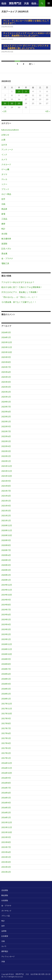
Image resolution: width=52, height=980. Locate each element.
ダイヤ (4, 174)
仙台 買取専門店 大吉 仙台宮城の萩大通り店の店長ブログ (20, 3)
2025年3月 (6, 387)
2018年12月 (7, 644)
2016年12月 (7, 763)
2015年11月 (7, 827)
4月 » (48, 111)
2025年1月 (6, 397)
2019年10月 (7, 595)
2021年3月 (6, 511)
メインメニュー (49, 3)
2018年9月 (6, 659)
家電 (3, 214)
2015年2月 (6, 872)
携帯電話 (5, 951)
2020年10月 (7, 535)
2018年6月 (6, 674)
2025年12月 (7, 342)
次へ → (32, 64)
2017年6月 (6, 733)
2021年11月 (7, 471)
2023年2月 (6, 417)
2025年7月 (6, 367)
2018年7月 (6, 669)
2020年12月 (7, 525)
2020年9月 (6, 540)
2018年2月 (6, 694)
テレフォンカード (8, 956)
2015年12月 (7, 822)
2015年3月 (6, 867)
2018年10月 (7, 654)
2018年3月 (6, 689)
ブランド (5, 189)
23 (19, 103)
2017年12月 (7, 704)
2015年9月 (6, 837)
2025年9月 (6, 357)
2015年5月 (6, 857)
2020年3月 (6, 570)
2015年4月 (6, 862)
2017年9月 (6, 718)
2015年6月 (6, 852)
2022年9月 (6, 426)
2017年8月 (6, 723)
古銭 (3, 204)
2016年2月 (6, 812)
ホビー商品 (6, 194)
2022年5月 (6, 441)
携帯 (3, 224)
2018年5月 (6, 679)
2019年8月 (6, 605)
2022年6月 (6, 436)
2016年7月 (6, 788)
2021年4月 (6, 506)
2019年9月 (6, 600)
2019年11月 (7, 590)
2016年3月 (6, 808)
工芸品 (4, 219)
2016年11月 (7, 768)
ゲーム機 (5, 169)
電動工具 (5, 263)
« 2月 (4, 111)
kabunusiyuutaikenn (10, 130)
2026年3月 (6, 332)
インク (4, 154)
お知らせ (5, 135)
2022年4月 (6, 446)
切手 (3, 199)
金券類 (4, 931)
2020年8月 (6, 545)
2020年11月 (7, 530)
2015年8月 (6, 842)
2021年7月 (6, 491)
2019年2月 (6, 634)
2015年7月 (6, 847)
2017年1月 (6, 758)
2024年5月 (6, 402)
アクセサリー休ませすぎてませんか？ (18, 282)
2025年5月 (6, 377)
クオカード (6, 164)
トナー (4, 184)
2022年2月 (6, 456)
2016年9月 (6, 778)
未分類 (4, 234)
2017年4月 (6, 743)
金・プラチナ (7, 258)
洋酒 (3, 962)
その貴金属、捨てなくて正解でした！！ (19, 302)
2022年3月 (6, 451)
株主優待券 (6, 239)
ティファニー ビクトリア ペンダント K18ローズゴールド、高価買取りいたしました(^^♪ (27, 34)
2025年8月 (6, 362)
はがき (4, 145)
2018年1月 (6, 699)
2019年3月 (6, 629)
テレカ (4, 179)
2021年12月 (7, 466)
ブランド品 (6, 916)
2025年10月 (7, 352)
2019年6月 (6, 614)
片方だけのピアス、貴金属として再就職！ (20, 292)
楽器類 (4, 244)
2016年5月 (6, 798)
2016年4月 (6, 803)
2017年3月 (6, 748)
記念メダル (6, 249)
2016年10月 (7, 773)
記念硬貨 (5, 936)
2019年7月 (6, 610)
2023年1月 (6, 421)
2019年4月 (6, 624)
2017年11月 (7, 709)
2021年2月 (6, 516)
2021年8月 (6, 486)
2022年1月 (6, 461)
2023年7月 (6, 407)
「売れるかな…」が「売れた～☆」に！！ (20, 297)
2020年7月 (6, 550)
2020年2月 (6, 575)
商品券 (4, 209)
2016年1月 (6, 817)
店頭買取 (5, 890)
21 (5, 103)
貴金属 (4, 253)
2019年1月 (6, 639)
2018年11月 (7, 649)
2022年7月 (6, 431)
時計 (3, 229)
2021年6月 (6, 496)
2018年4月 (6, 684)
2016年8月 (6, 783)
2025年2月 (6, 392)
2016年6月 (6, 793)
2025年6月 (6, 372)
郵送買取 (5, 895)
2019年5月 (6, 619)
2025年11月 (7, 347)
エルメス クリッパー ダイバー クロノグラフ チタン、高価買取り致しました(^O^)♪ (26, 47)
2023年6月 (6, 412)
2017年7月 (6, 728)
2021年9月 (6, 481)
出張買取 (5, 900)
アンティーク (7, 150)
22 (12, 103)
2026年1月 (6, 337)
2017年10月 (7, 713)
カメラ (4, 159)
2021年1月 (6, 520)
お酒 (3, 140)
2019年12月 (7, 585)
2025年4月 (6, 382)
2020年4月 (6, 565)
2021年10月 (7, 476)
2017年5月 (6, 738)
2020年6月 (6, 555)
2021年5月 (6, 501)
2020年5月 (6, 560)
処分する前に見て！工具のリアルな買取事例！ (22, 287)
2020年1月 (6, 580)
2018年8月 (6, 664)
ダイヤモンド (6, 911)
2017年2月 (6, 753)
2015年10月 (7, 832)
